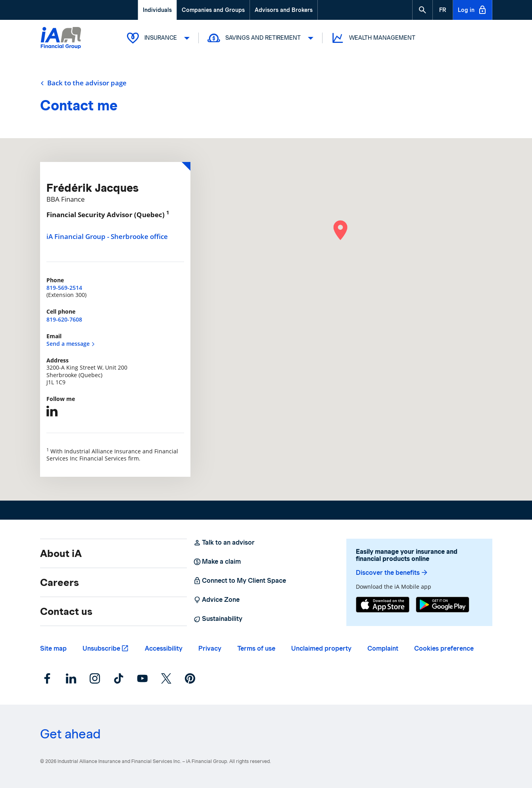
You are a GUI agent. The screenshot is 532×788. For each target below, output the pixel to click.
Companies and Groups (213, 10)
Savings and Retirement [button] (260, 38)
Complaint (383, 648)
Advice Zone (216, 600)
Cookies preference (444, 648)
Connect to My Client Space (240, 581)
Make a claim (217, 562)
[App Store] (383, 605)
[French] (443, 10)
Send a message (71, 344)
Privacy (210, 648)
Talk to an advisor (224, 543)
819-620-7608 (64, 319)
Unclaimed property (321, 648)
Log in (472, 10)
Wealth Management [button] (373, 38)
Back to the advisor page (83, 83)
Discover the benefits (392, 573)
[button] (423, 10)
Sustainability (218, 619)
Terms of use (256, 648)
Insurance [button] (158, 38)
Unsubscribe (101, 648)
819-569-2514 (64, 288)
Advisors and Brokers (284, 10)
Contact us (66, 611)
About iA (61, 553)
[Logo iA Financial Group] (61, 39)
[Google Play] (443, 605)
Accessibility (164, 648)
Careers (60, 582)
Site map (53, 648)
